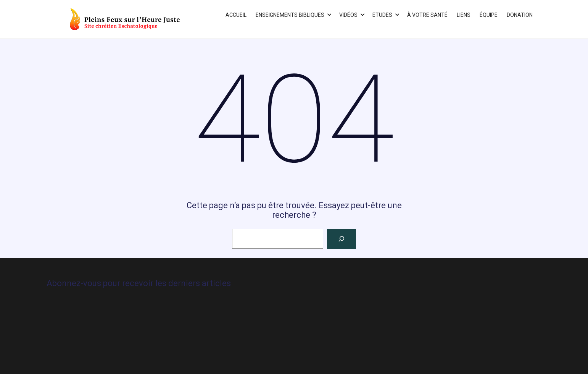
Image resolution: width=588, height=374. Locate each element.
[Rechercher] (342, 239)
